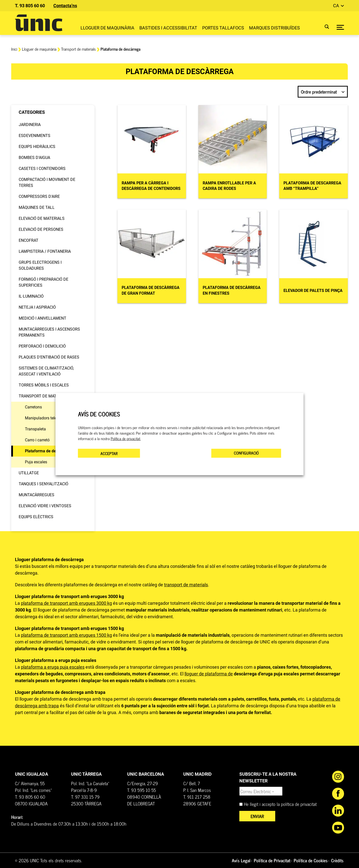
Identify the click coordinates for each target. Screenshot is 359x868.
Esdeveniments (35, 136)
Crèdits (337, 860)
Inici (14, 49)
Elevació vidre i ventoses (45, 506)
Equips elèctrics (36, 517)
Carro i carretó (37, 440)
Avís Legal (241, 860)
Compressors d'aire (39, 196)
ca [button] (337, 6)
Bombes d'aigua (34, 158)
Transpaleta (35, 429)
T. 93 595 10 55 (141, 790)
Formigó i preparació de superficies (44, 282)
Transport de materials (78, 49)
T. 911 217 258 (197, 797)
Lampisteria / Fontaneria (45, 251)
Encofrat (29, 240)
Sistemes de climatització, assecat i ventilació (46, 371)
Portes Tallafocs (223, 28)
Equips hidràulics (37, 147)
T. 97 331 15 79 (85, 797)
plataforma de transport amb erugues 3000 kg (66, 603)
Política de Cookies (311, 860)
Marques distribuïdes (274, 28)
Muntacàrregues (37, 495)
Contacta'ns (65, 6)
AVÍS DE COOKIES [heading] (99, 414)
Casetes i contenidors (42, 169)
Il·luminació (31, 296)
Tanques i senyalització (44, 484)
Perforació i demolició (42, 346)
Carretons (33, 407)
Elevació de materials (42, 218)
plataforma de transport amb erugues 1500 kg (66, 635)
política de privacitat (299, 804)
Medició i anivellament (43, 318)
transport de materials (186, 585)
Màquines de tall (37, 207)
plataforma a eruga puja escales (53, 667)
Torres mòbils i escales (44, 385)
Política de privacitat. (126, 439)
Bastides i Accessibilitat (168, 28)
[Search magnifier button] (324, 27)
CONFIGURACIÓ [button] (246, 453)
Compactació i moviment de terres (47, 183)
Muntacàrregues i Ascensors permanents (49, 332)
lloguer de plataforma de (209, 674)
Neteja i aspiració (37, 307)
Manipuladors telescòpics (47, 418)
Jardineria (30, 125)
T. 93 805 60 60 (30, 6)
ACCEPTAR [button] (109, 453)
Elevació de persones (41, 229)
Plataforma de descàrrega (48, 451)
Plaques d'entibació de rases (49, 357)
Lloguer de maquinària (107, 28)
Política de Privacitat (272, 860)
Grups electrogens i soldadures (40, 265)
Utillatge (29, 473)
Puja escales (36, 462)
